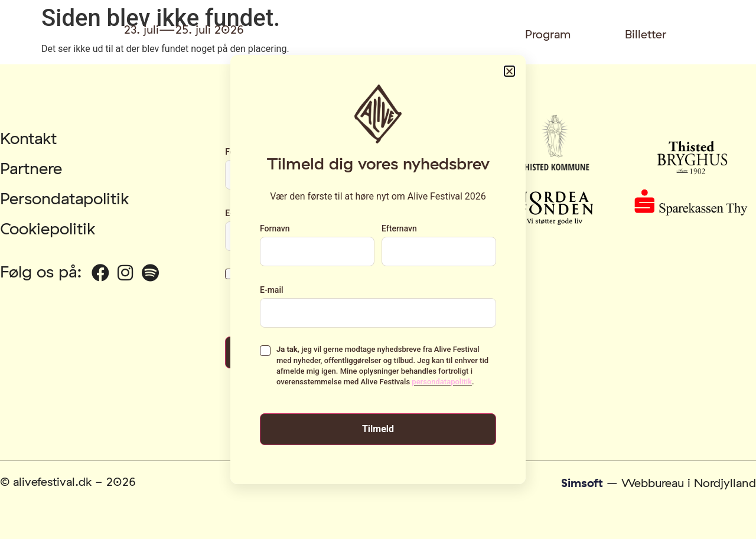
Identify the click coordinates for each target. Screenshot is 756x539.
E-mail (272, 290)
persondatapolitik (442, 382)
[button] (509, 71)
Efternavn (399, 228)
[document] (378, 269)
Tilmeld (378, 429)
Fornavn (275, 228)
